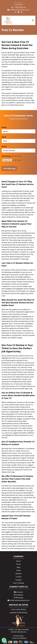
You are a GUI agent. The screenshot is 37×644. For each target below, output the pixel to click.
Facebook (19, 592)
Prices (18, 564)
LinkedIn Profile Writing (18, 613)
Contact (19, 577)
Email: (4, 137)
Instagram (19, 595)
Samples (18, 580)
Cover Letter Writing (18, 609)
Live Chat (18, 4)
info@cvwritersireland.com (18, 10)
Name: (4, 127)
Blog (18, 567)
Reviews (19, 574)
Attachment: (11, 156)
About (18, 561)
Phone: (4, 147)
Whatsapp (18, 598)
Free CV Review (18, 583)
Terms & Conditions (19, 638)
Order (18, 570)
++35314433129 (18, 7)
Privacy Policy (18, 636)
